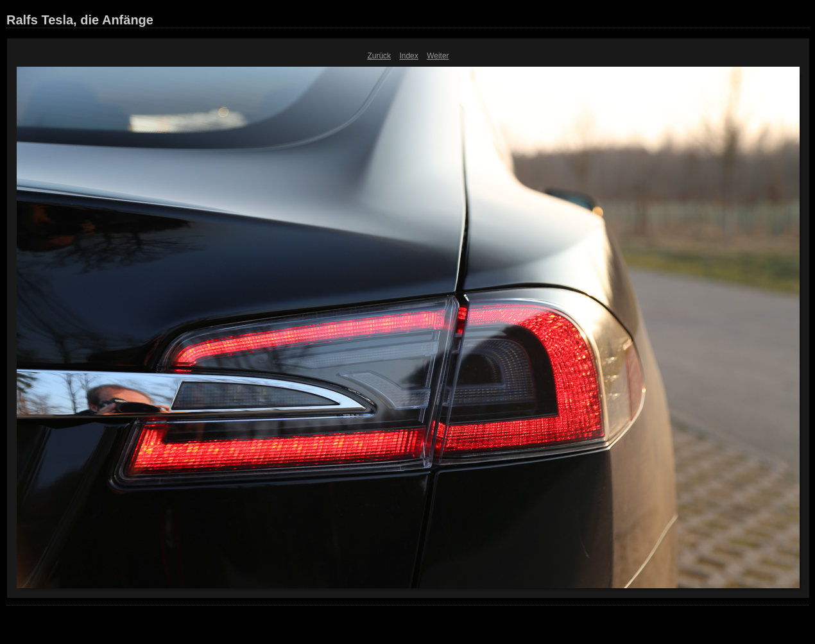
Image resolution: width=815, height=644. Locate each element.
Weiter (438, 56)
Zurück (379, 56)
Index (408, 56)
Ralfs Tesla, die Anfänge (80, 20)
